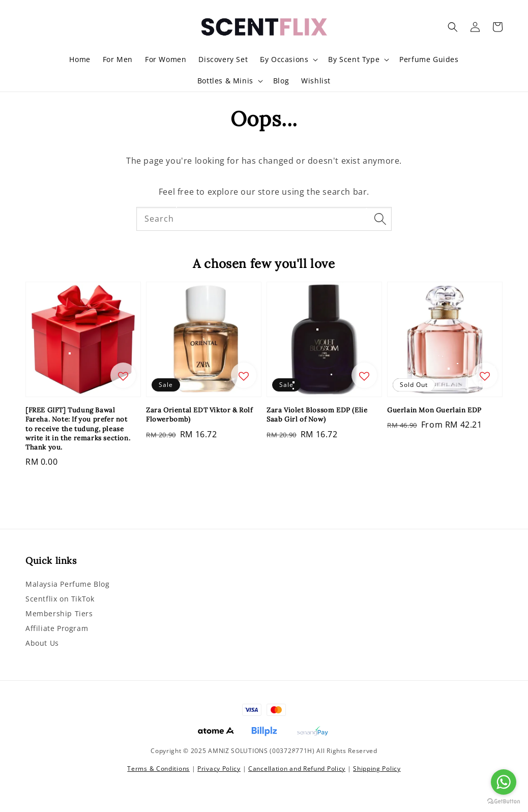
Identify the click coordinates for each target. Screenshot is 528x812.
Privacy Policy (219, 769)
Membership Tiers (59, 613)
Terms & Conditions (158, 769)
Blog (281, 81)
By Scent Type (354, 59)
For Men (118, 59)
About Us (42, 643)
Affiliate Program (57, 628)
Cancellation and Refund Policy (297, 769)
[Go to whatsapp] (504, 782)
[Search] (380, 219)
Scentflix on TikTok (60, 599)
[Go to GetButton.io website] (504, 802)
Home (80, 59)
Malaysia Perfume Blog (68, 584)
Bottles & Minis (225, 81)
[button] (453, 27)
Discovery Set (223, 59)
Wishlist (316, 81)
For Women (166, 59)
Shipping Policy (377, 769)
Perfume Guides (429, 59)
